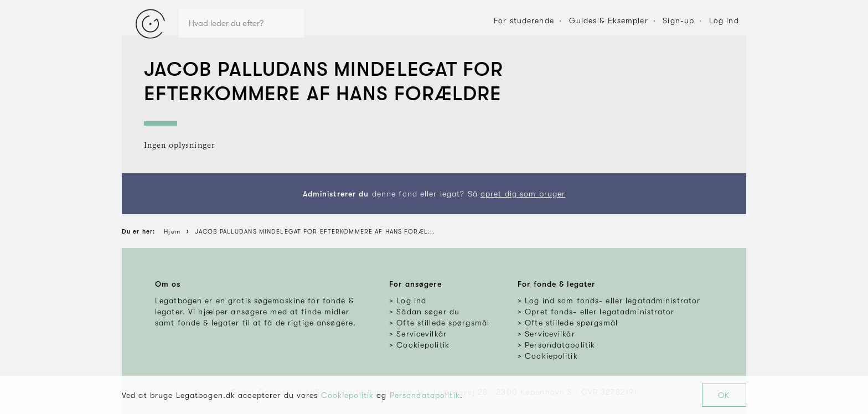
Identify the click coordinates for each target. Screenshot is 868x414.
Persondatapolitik (425, 395)
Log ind (724, 20)
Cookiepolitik (348, 395)
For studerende (524, 20)
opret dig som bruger (523, 194)
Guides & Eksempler (609, 20)
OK (724, 395)
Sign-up (678, 20)
